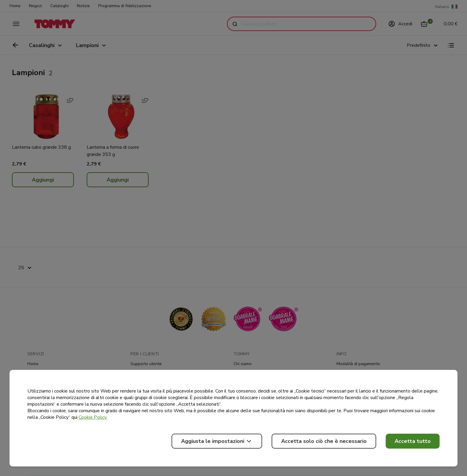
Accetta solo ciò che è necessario (324, 441)
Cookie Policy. (93, 417)
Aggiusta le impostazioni (217, 441)
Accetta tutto (413, 441)
